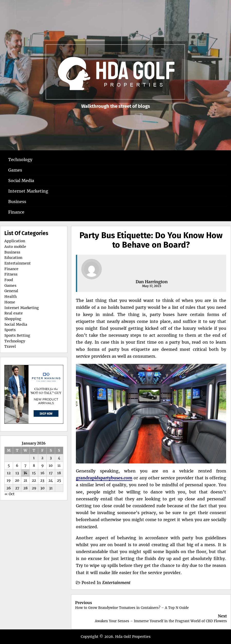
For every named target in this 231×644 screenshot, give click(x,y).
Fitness (11, 274)
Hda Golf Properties (133, 637)
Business (17, 202)
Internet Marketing (28, 191)
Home (10, 302)
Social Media (21, 181)
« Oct (9, 494)
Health (11, 297)
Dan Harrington (152, 282)
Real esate (14, 313)
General (11, 291)
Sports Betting (17, 335)
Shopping (13, 319)
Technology (20, 160)
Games (15, 170)
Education (13, 258)
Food (9, 280)
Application (15, 241)
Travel (10, 346)
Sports (10, 330)
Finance (16, 212)
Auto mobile (15, 247)
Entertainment (116, 583)
